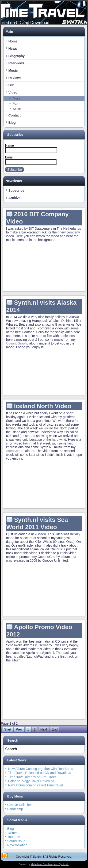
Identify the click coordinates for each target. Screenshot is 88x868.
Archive (14, 198)
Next (44, 729)
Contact (15, 115)
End (55, 729)
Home (13, 41)
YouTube (14, 837)
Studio (17, 109)
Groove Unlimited (20, 805)
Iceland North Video (43, 406)
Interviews (16, 63)
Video (13, 92)
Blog (12, 123)
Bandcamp (15, 809)
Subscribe (15, 170)
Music (13, 71)
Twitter (12, 833)
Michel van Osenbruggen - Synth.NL (50, 864)
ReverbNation (17, 845)
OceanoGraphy (17, 343)
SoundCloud (16, 841)
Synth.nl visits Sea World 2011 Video (37, 523)
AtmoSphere (15, 451)
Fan (15, 104)
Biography (17, 56)
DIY (11, 85)
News (13, 49)
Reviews (15, 78)
